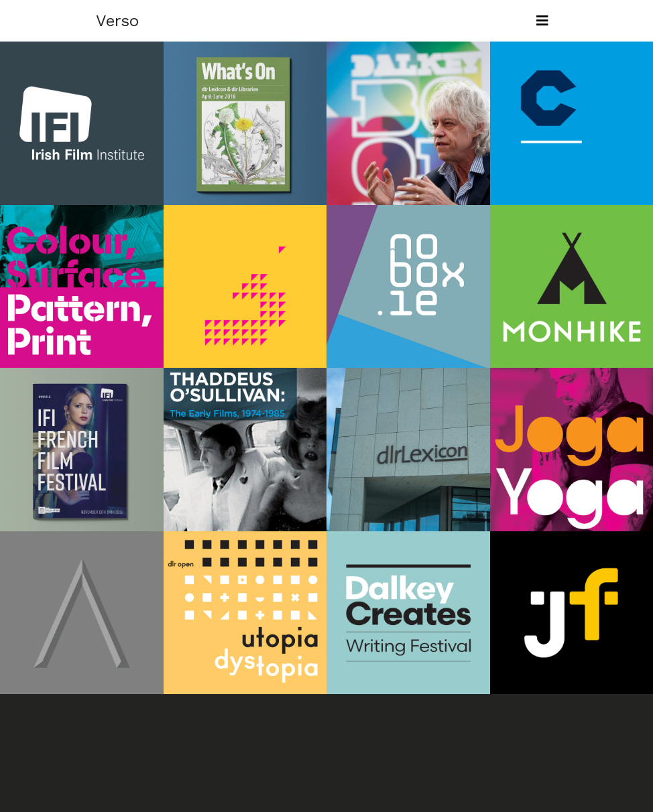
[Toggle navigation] (542, 21)
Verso (117, 21)
